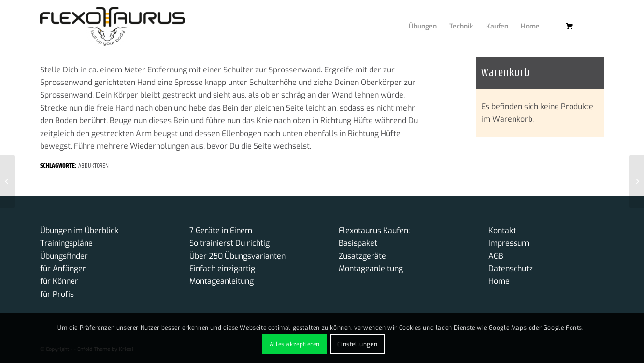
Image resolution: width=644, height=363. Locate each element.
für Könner (59, 281)
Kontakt (502, 230)
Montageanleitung (222, 281)
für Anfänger (63, 269)
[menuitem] (415, 17)
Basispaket (358, 243)
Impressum (509, 243)
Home (499, 281)
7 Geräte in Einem (221, 230)
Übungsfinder (64, 256)
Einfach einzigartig (222, 269)
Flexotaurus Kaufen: (374, 230)
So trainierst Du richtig (229, 243)
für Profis (57, 294)
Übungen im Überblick (79, 230)
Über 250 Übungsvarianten (237, 256)
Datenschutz (511, 269)
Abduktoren (93, 166)
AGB (496, 256)
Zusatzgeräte (362, 256)
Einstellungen (357, 344)
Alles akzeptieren (295, 344)
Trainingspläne (66, 243)
